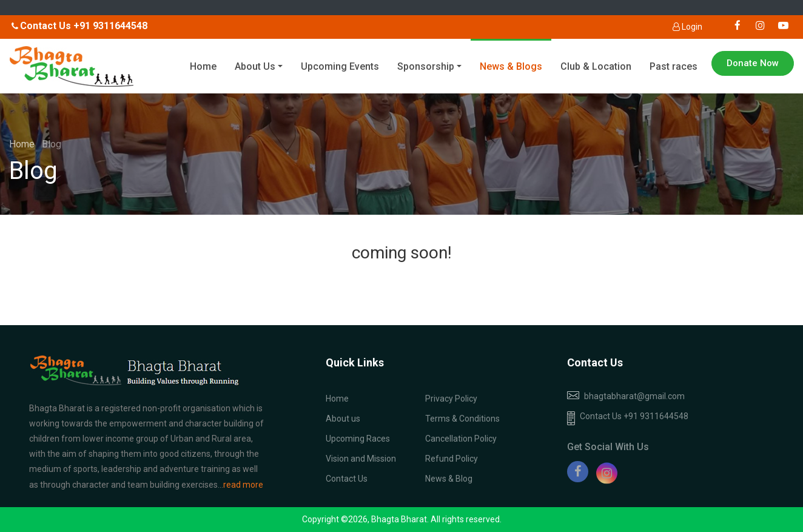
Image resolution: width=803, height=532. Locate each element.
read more (243, 485)
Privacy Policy (451, 399)
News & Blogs (511, 66)
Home (203, 66)
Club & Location (596, 66)
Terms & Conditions (462, 419)
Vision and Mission (361, 459)
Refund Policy (452, 459)
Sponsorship (426, 66)
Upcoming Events (340, 66)
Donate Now (753, 63)
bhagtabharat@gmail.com (634, 396)
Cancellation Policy (461, 439)
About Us (255, 66)
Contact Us (347, 479)
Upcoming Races (358, 439)
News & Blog (449, 479)
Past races (674, 66)
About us (343, 419)
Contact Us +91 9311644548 (628, 418)
